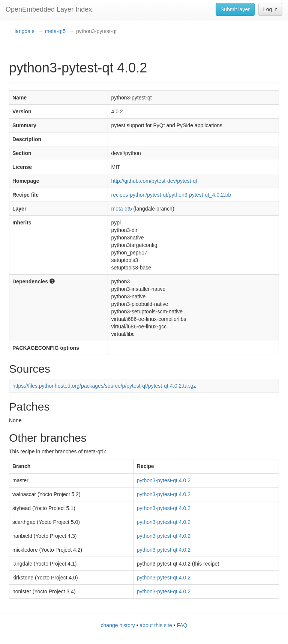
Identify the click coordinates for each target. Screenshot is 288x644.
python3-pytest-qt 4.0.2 (164, 480)
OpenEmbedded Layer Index (49, 9)
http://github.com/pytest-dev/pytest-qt (154, 181)
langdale (25, 31)
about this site (156, 625)
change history (118, 625)
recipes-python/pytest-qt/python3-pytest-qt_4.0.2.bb (171, 195)
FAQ (182, 625)
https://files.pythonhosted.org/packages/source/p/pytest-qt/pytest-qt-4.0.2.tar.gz (104, 386)
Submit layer (235, 9)
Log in (270, 9)
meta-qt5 (55, 31)
